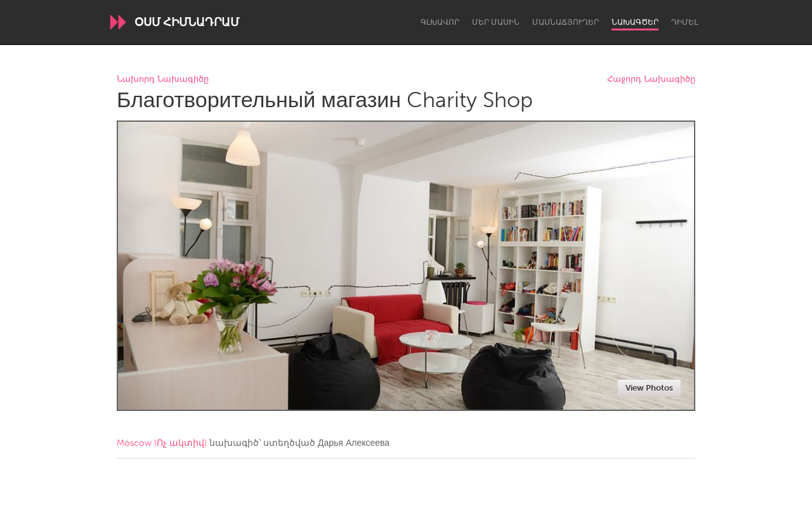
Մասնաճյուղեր (566, 22)
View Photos (649, 388)
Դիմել (684, 22)
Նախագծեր (635, 22)
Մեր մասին (496, 22)
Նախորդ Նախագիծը (163, 80)
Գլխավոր (440, 22)
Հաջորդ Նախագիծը (651, 80)
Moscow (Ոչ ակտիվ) (162, 443)
